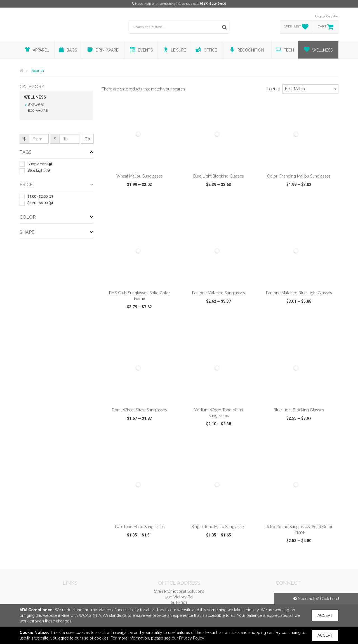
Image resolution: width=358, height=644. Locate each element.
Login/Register (327, 16)
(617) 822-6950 (213, 4)
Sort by (274, 89)
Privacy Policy (192, 638)
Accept (325, 615)
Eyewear (36, 105)
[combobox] (310, 89)
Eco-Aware (38, 111)
